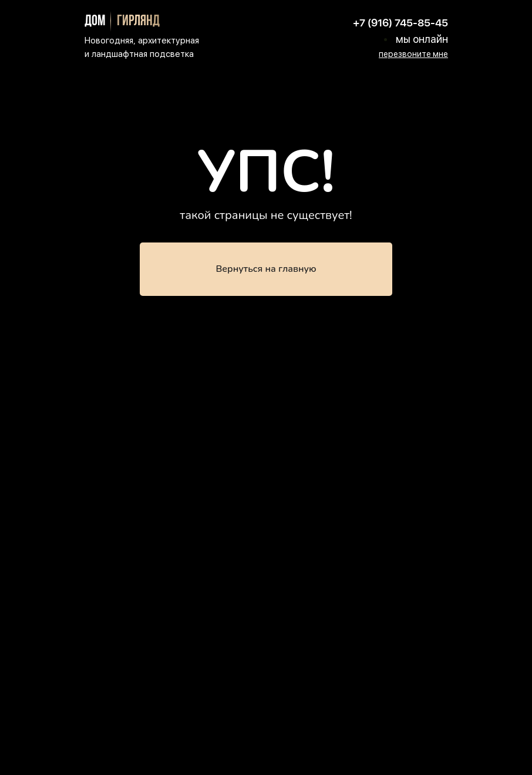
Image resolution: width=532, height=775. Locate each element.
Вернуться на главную (266, 269)
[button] (413, 54)
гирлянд (138, 21)
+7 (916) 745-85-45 (400, 23)
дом (95, 21)
